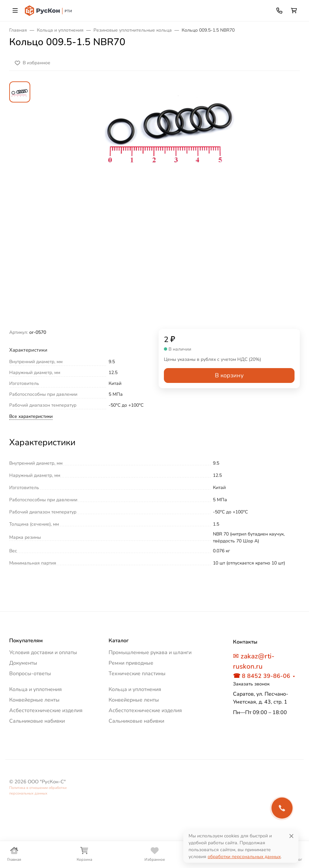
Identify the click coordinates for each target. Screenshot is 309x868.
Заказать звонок (251, 684)
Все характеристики (31, 416)
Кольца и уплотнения (36, 689)
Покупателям (26, 641)
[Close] (291, 836)
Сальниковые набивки (37, 721)
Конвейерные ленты (34, 700)
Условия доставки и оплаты (43, 652)
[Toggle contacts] (279, 11)
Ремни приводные (131, 663)
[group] (170, 205)
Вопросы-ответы (30, 674)
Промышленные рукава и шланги (150, 652)
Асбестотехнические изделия (46, 710)
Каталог (119, 641)
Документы (23, 663)
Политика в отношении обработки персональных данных (38, 791)
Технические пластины (137, 674)
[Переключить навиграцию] (15, 11)
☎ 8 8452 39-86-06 (262, 676)
